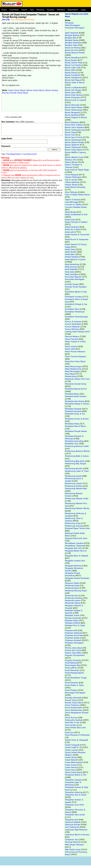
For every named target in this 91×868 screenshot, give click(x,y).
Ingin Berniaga (71, 202)
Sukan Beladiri (71, 760)
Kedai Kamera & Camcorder (77, 234)
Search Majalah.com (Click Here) (77, 15)
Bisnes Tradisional (73, 147)
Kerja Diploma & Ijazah (75, 259)
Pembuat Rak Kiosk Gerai (76, 538)
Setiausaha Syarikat (74, 720)
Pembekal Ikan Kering (75, 401)
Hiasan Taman (71, 185)
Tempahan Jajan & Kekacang (73, 783)
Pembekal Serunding (74, 441)
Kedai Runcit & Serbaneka (77, 239)
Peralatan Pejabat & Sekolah (74, 612)
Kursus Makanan (72, 327)
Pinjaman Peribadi (73, 640)
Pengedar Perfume (73, 566)
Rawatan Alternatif (73, 698)
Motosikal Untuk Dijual (75, 361)
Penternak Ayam (72, 588)
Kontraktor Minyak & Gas (76, 304)
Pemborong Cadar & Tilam (77, 471)
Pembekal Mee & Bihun (75, 426)
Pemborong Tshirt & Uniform (74, 519)
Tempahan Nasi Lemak (75, 815)
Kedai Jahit (70, 232)
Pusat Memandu (72, 670)
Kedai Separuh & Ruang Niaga (76, 245)
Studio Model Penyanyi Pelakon (75, 754)
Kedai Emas (70, 219)
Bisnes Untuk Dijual (35, 90)
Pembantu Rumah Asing (76, 384)
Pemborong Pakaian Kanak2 (74, 495)
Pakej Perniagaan (73, 25)
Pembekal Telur (72, 443)
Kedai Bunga (71, 212)
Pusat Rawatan (72, 683)
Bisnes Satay (70, 132)
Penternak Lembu (73, 600)
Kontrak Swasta (72, 284)
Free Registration (14, 154)
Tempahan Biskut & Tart (76, 775)
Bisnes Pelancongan (74, 110)
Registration (73, 10)
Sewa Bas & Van (72, 722)
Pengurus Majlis (72, 583)
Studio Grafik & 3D (73, 747)
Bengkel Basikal (72, 35)
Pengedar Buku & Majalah (77, 556)
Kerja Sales (70, 272)
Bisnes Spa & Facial (74, 137)
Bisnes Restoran (72, 122)
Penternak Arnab (72, 585)
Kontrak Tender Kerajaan (76, 287)
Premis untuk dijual (74, 648)
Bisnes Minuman (72, 105)
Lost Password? (30, 154)
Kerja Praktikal (71, 269)
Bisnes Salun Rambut (74, 127)
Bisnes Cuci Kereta (73, 65)
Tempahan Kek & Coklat (76, 795)
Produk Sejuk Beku (73, 653)
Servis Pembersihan (74, 710)
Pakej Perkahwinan (73, 369)
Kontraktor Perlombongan (77, 317)
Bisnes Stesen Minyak (75, 142)
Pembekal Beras (72, 394)
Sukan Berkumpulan (74, 762)
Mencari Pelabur (72, 336)
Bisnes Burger (71, 60)
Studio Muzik (71, 757)
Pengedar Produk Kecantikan (73, 574)
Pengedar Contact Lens (75, 561)
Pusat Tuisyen (71, 690)
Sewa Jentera (71, 725)
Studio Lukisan (72, 750)
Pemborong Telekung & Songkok (76, 515)
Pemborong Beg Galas (75, 461)
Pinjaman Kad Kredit (74, 635)
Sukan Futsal (71, 765)
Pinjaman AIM (71, 630)
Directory (40, 10)
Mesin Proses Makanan (75, 351)
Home (4, 10)
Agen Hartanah (72, 33)
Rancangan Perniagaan (75, 693)
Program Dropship (73, 660)
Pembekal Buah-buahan (76, 396)
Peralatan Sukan (72, 615)
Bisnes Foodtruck (73, 75)
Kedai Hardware (72, 227)
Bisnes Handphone (73, 77)
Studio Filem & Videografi (77, 740)
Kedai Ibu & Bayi (72, 229)
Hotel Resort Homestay (75, 187)
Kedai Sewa (70, 249)
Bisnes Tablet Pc (72, 145)
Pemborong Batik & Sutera (77, 456)
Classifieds (14, 10)
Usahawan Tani (72, 839)
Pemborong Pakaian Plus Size (76, 505)
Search (24, 10)
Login (83, 10)
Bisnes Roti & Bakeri (74, 125)
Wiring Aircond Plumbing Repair (76, 853)
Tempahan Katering (74, 792)
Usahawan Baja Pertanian (76, 830)
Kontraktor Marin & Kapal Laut (76, 300)
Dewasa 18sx (71, 160)
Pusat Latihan (71, 668)
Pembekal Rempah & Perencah (74, 437)
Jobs (32, 10)
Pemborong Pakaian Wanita (77, 508)
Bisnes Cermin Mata (74, 63)
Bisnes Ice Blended (73, 87)
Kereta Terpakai (72, 257)
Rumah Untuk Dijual (19, 93)
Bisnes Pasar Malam (74, 107)
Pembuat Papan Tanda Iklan (77, 528)
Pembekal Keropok (73, 411)
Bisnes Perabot (71, 115)
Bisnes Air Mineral (73, 48)
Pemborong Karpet (73, 476)
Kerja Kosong (71, 267)
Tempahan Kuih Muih (74, 805)
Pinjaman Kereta (72, 638)
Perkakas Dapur (72, 620)
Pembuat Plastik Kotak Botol (75, 534)
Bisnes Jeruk (70, 92)
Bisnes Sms (70, 135)
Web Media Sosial (73, 849)
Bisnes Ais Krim (72, 50)
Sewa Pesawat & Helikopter (77, 735)
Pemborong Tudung (74, 526)
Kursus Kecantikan (73, 324)
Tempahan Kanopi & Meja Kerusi (77, 788)
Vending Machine (73, 842)
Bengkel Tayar (71, 45)
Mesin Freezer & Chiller (75, 341)
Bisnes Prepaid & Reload (76, 117)
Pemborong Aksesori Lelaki (77, 446)
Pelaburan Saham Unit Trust (77, 379)
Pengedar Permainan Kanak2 (74, 569)
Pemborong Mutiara (74, 486)
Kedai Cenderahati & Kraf (76, 214)
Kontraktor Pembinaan (75, 312)
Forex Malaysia (72, 175)
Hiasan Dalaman (72, 182)
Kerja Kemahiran (72, 264)
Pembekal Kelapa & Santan (77, 404)
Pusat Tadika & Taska (74, 685)
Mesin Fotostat (72, 339)
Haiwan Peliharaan (73, 177)
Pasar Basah (70, 374)
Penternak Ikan (72, 595)
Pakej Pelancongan (73, 366)
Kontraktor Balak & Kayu (76, 292)
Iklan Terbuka (71, 192)
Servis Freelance (72, 705)
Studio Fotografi (72, 745)
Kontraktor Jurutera (73, 297)
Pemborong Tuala (73, 523)
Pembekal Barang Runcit (76, 389)
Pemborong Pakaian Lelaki (77, 498)
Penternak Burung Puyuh (76, 591)
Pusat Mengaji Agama (74, 673)
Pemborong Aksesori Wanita (77, 451)
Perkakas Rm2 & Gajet (75, 625)
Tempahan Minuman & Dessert (75, 811)
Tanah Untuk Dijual (17, 90)
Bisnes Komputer (72, 97)
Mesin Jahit (70, 349)
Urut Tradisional (72, 827)
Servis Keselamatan (74, 707)
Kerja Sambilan (72, 274)
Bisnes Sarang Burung (75, 130)
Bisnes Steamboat (73, 140)
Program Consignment (75, 655)
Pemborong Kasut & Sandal (74, 480)
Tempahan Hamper (73, 780)
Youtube (51, 10)
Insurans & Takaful (73, 204)
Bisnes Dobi (70, 70)
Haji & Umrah (71, 180)
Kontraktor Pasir (72, 309)
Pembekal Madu (72, 424)
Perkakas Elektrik (73, 623)
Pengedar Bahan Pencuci (76, 551)
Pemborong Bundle (74, 468)
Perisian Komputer (73, 618)
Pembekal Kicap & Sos (75, 414)
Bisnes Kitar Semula (74, 95)
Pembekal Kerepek (73, 409)
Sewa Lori (69, 732)
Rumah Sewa (71, 700)
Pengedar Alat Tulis (73, 548)
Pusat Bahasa (71, 663)
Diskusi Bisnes (71, 162)
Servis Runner (71, 717)
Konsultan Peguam (73, 277)
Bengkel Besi (71, 38)
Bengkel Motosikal (73, 43)
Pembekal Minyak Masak (76, 431)
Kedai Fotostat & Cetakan (76, 222)
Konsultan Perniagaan (75, 28)
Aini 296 (6, 20)
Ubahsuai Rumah (73, 825)
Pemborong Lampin (74, 483)
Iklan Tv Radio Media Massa (77, 195)
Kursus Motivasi (72, 329)
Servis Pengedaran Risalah (77, 713)
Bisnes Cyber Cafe (73, 67)
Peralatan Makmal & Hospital (74, 607)
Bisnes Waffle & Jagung (75, 152)
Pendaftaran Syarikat (74, 543)
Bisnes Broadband (73, 57)
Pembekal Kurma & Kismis (77, 419)
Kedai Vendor (71, 252)
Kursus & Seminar (73, 321)
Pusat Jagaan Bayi (73, 665)
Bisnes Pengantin (73, 112)
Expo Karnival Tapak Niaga (77, 170)
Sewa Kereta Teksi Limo (75, 727)
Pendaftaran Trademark (75, 546)
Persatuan (69, 23)
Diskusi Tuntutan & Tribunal (74, 166)
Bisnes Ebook (71, 73)
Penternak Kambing (74, 598)
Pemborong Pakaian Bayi (76, 488)
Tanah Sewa (70, 770)
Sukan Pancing (72, 767)
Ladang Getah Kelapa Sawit (77, 331)
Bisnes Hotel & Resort (75, 82)
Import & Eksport (73, 199)
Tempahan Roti (72, 820)
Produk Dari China (73, 650)
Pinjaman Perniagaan (74, 643)
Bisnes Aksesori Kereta (75, 53)
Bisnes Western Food (74, 157)
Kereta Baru (70, 254)
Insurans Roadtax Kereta (76, 207)
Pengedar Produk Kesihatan (77, 578)
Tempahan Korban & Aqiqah (74, 801)
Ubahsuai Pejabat (73, 822)
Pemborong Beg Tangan (76, 463)
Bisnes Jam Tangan (73, 90)
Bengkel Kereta (72, 40)
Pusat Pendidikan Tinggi (76, 678)
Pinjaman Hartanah (74, 633)
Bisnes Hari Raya (72, 80)
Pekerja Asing (71, 376)
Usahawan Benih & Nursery (77, 835)
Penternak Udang (73, 603)
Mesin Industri (71, 346)
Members (61, 10)
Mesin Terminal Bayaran (76, 356)
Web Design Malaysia (74, 845)
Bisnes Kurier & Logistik (76, 100)
